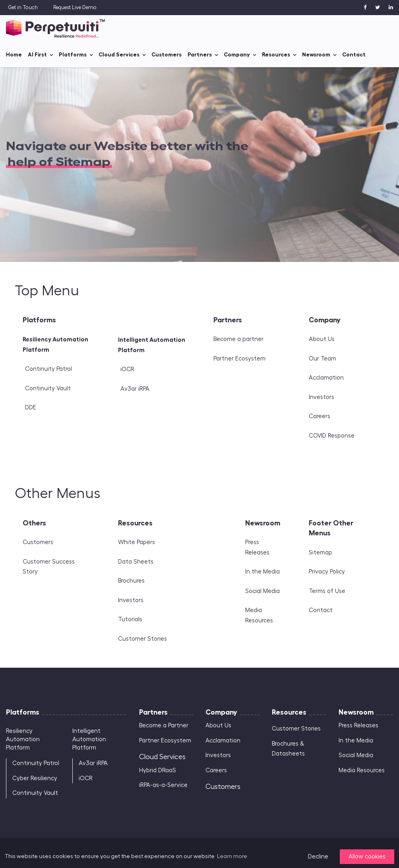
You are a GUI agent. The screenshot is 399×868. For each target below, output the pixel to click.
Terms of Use (327, 591)
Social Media (262, 591)
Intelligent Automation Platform (89, 739)
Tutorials (130, 619)
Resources (276, 54)
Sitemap (321, 553)
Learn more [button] (232, 856)
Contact (354, 54)
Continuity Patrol (48, 369)
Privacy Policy (327, 572)
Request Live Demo (75, 7)
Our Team (322, 359)
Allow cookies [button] (367, 857)
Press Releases (358, 726)
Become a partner (238, 339)
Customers (167, 54)
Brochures (131, 581)
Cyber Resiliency (35, 778)
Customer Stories (142, 639)
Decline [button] (318, 857)
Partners (200, 54)
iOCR (127, 369)
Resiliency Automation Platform (23, 739)
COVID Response (332, 436)
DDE (31, 408)
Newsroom (316, 54)
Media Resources (362, 770)
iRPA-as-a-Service (163, 785)
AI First (37, 54)
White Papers (137, 542)
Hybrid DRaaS (158, 770)
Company (237, 54)
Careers (320, 416)
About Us (322, 339)
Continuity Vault (48, 388)
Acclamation (326, 378)
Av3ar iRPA (135, 389)
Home (14, 54)
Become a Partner (164, 726)
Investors (322, 397)
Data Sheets (136, 562)
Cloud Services (119, 54)
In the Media (262, 572)
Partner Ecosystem (239, 359)
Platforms (73, 54)
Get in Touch (23, 7)
